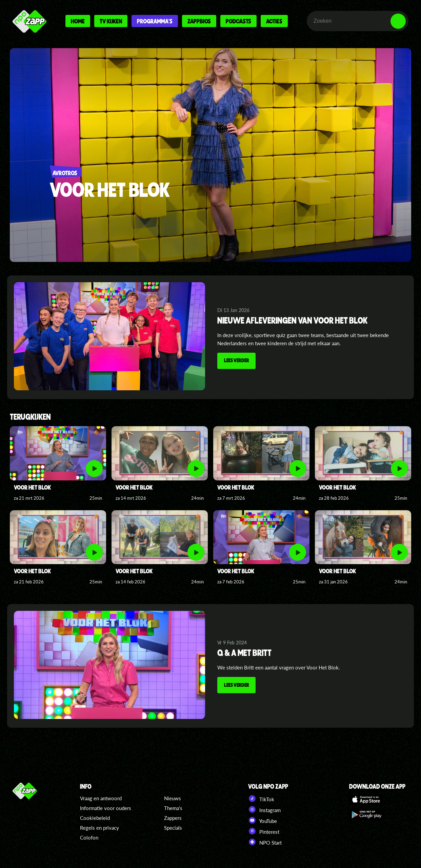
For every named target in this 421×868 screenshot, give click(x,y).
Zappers (173, 818)
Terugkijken (30, 417)
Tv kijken (111, 21)
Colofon (89, 838)
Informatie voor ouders (106, 808)
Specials (173, 828)
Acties (274, 21)
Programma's (155, 21)
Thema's (173, 808)
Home (78, 21)
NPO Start (265, 842)
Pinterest (264, 831)
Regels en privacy (99, 828)
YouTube (263, 820)
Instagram (264, 809)
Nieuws (173, 798)
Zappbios (199, 21)
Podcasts (238, 21)
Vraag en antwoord (101, 798)
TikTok (261, 799)
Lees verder (237, 361)
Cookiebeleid (95, 818)
